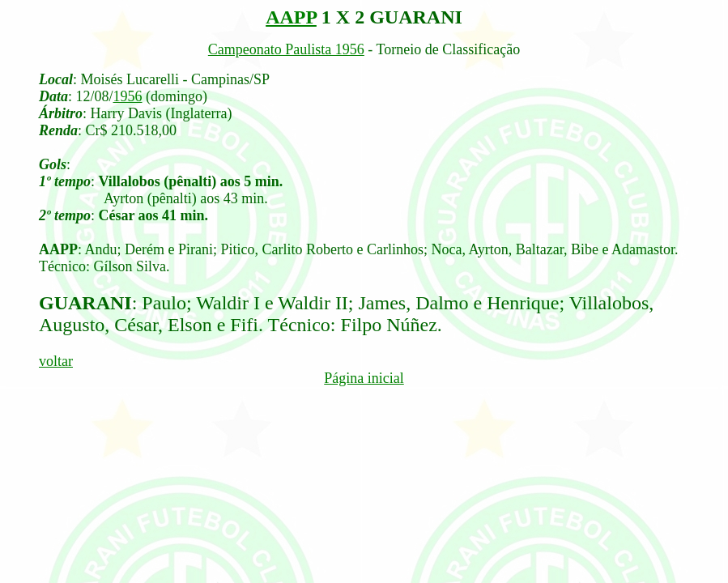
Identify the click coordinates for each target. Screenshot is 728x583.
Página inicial (364, 378)
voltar (56, 361)
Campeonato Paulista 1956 (286, 49)
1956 (128, 96)
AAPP (291, 17)
